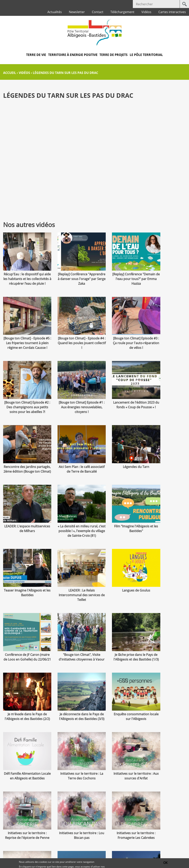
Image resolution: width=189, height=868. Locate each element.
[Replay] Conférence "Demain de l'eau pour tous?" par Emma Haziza (118, 273)
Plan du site (111, 842)
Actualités (55, 12)
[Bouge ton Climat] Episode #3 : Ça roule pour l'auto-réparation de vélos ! (71, 336)
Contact (98, 12)
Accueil (10, 73)
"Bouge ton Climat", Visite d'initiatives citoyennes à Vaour (165, 521)
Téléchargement (122, 12)
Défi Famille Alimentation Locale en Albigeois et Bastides (24, 638)
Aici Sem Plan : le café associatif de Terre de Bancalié (118, 399)
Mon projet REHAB (71, 746)
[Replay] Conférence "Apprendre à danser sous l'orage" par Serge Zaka (71, 273)
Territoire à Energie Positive (73, 55)
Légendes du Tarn (165, 395)
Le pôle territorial (146, 55)
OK (165, 863)
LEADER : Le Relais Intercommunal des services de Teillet (24, 521)
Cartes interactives (172, 12)
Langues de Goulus (71, 517)
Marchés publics (52, 842)
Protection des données (94, 853)
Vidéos (146, 12)
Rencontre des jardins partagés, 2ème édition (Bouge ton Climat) (71, 399)
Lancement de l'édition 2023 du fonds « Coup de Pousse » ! (24, 399)
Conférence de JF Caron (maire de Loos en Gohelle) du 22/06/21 (118, 521)
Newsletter (77, 12)
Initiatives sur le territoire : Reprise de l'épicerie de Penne (165, 638)
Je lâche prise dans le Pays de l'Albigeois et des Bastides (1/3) (24, 580)
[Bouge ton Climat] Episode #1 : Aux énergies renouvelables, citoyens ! (165, 336)
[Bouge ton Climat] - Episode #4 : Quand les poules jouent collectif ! (24, 336)
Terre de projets (114, 55)
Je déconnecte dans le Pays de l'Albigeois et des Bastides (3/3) (118, 580)
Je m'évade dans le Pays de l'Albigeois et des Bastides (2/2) (71, 580)
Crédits (163, 842)
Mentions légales (83, 842)
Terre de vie (36, 55)
